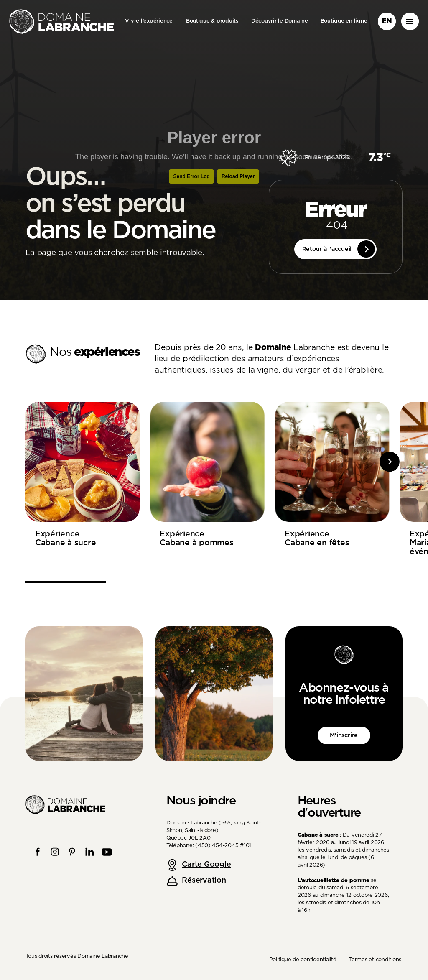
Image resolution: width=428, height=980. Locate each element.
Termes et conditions (375, 960)
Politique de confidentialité (303, 960)
